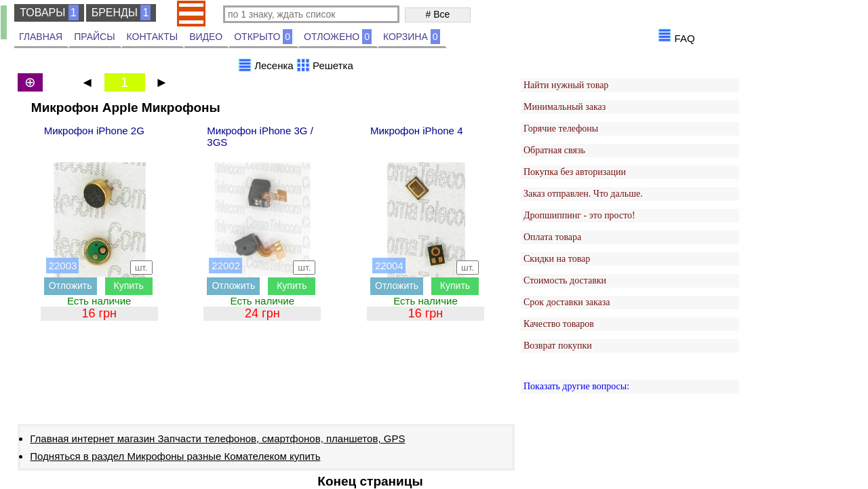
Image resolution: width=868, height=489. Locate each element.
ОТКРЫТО (263, 37)
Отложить (71, 286)
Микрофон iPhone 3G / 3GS (260, 136)
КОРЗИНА (412, 37)
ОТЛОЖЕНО (338, 37)
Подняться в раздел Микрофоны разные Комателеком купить (175, 456)
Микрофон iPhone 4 (416, 131)
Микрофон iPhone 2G (94, 131)
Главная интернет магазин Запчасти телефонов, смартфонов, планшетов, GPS (217, 438)
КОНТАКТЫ (153, 37)
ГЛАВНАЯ (41, 37)
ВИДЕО (206, 37)
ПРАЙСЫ (94, 37)
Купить (129, 286)
